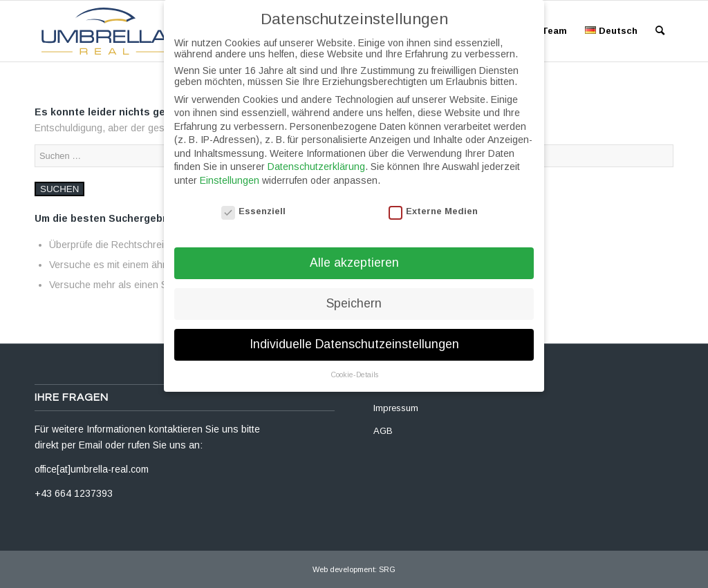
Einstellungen (230, 171)
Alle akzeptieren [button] (354, 254)
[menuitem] (554, 31)
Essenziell (254, 201)
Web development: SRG (354, 569)
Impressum (396, 408)
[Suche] (660, 31)
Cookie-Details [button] (354, 365)
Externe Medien (434, 201)
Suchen (59, 189)
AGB (383, 431)
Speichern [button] (354, 294)
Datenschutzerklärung (316, 158)
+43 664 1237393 (74, 493)
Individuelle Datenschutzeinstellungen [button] (354, 335)
